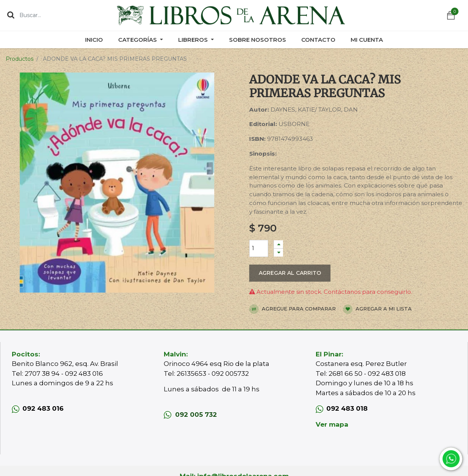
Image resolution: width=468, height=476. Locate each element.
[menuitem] (94, 40)
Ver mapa (332, 424)
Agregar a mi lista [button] (377, 309)
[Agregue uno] (278, 244)
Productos (20, 59)
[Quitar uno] (278, 253)
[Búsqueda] (11, 15)
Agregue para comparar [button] (292, 309)
